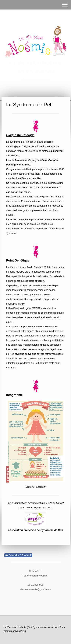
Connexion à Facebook (18, 555)
